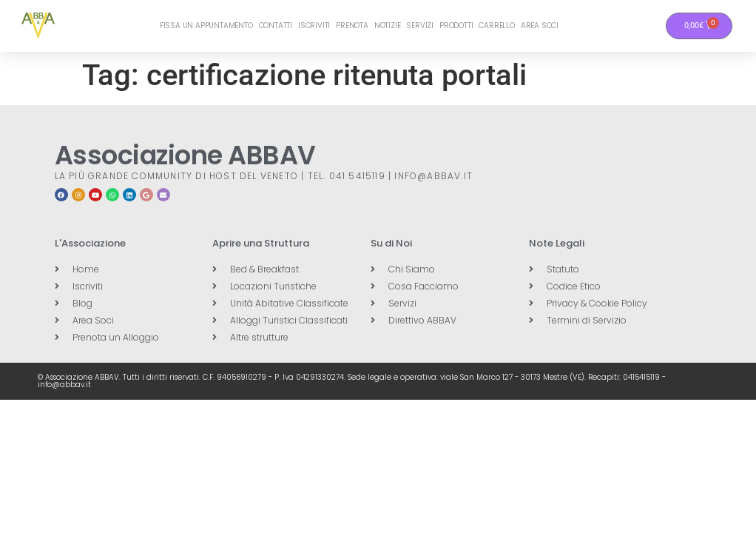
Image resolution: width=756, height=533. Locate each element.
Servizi (420, 26)
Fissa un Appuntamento (206, 26)
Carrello (496, 26)
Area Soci (540, 26)
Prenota (352, 26)
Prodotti (456, 26)
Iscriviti (314, 26)
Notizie (388, 26)
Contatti (276, 26)
